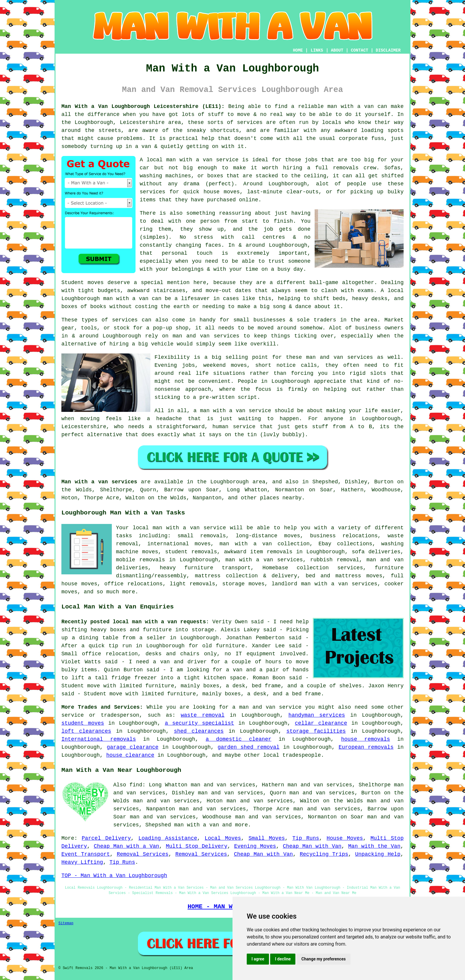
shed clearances (199, 731)
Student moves (83, 283)
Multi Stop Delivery (196, 846)
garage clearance (133, 747)
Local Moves (223, 838)
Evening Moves (255, 846)
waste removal (203, 715)
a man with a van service (232, 411)
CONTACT (360, 50)
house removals (366, 739)
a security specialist (200, 723)
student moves (83, 723)
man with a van (196, 825)
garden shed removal (249, 747)
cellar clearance (321, 723)
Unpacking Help (378, 854)
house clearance (130, 755)
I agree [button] (258, 959)
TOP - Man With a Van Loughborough (114, 876)
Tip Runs (306, 838)
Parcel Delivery (106, 838)
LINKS (317, 50)
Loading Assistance (168, 838)
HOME (298, 50)
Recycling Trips (324, 854)
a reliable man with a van (333, 106)
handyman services (317, 715)
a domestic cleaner (238, 739)
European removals (366, 747)
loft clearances (86, 731)
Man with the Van (374, 846)
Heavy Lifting (82, 862)
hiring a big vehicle (141, 344)
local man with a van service (192, 160)
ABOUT (337, 50)
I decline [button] (283, 959)
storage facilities (316, 731)
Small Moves (267, 838)
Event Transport (86, 854)
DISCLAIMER (388, 50)
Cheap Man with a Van (126, 846)
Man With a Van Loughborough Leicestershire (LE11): (143, 106)
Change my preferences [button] (323, 959)
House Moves (345, 838)
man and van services (339, 357)
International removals (99, 739)
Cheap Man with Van (312, 846)
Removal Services (143, 854)
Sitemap (66, 923)
